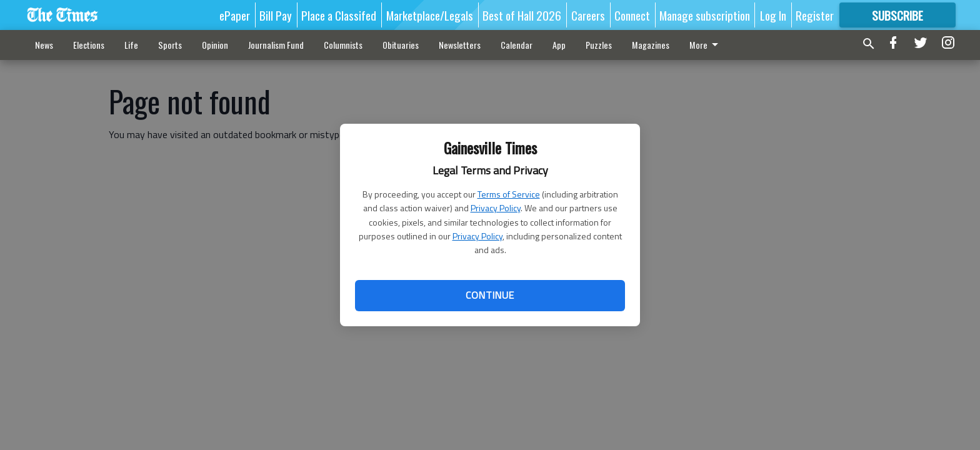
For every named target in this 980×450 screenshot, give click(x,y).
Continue (490, 295)
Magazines (651, 45)
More (706, 45)
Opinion (215, 45)
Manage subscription (705, 15)
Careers (588, 15)
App (559, 45)
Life (131, 45)
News (44, 45)
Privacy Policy (496, 208)
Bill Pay (276, 15)
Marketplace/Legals (430, 15)
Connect (632, 15)
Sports (170, 45)
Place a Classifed (339, 15)
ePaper (235, 15)
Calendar (517, 45)
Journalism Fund (276, 45)
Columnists (343, 45)
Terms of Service (509, 194)
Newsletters (460, 45)
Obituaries (401, 45)
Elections (89, 45)
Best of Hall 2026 (522, 15)
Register (815, 15)
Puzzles (599, 45)
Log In (773, 15)
